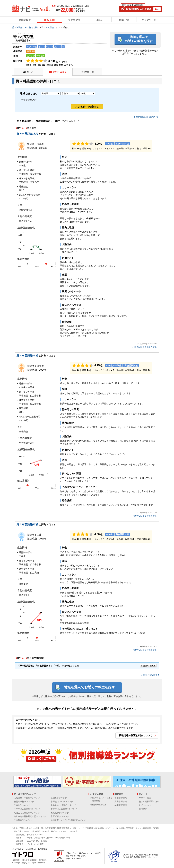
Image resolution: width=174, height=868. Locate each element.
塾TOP (31, 72)
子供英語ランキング (23, 820)
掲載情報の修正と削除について (136, 735)
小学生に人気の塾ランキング (27, 809)
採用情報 (43, 860)
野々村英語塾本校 (27, 134)
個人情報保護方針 (29, 860)
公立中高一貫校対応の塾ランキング (30, 816)
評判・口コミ (60, 72)
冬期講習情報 (121, 805)
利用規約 (143, 809)
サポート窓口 (145, 798)
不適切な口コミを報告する (144, 347)
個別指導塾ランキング (24, 802)
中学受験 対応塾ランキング (63, 805)
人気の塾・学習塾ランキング (27, 798)
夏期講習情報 (121, 802)
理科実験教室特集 (98, 805)
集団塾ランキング (59, 798)
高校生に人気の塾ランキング (27, 813)
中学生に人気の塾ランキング (64, 809)
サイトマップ (145, 805)
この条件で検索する (87, 107)
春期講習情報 (121, 798)
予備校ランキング (22, 805)
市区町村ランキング (60, 816)
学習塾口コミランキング (62, 802)
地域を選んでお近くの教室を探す (139, 39)
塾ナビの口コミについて (147, 117)
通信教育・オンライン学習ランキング (68, 820)
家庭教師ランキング (60, 813)
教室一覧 (89, 72)
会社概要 (16, 860)
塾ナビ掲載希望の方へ (149, 802)
